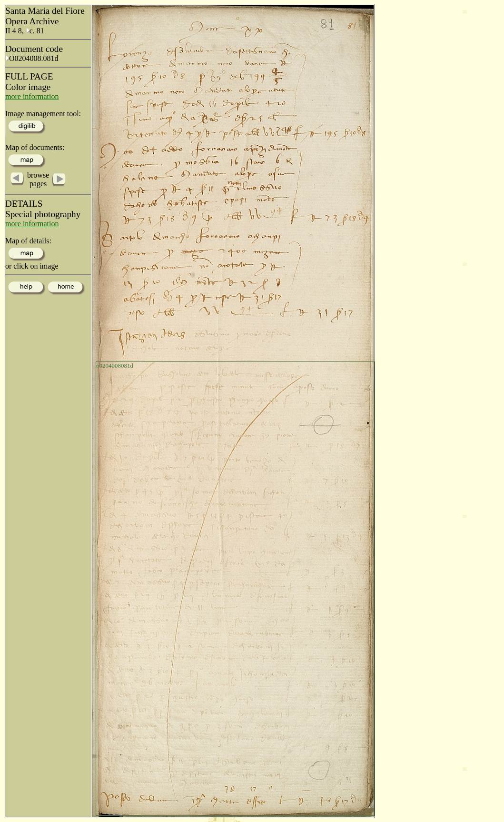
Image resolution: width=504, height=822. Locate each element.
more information (32, 96)
